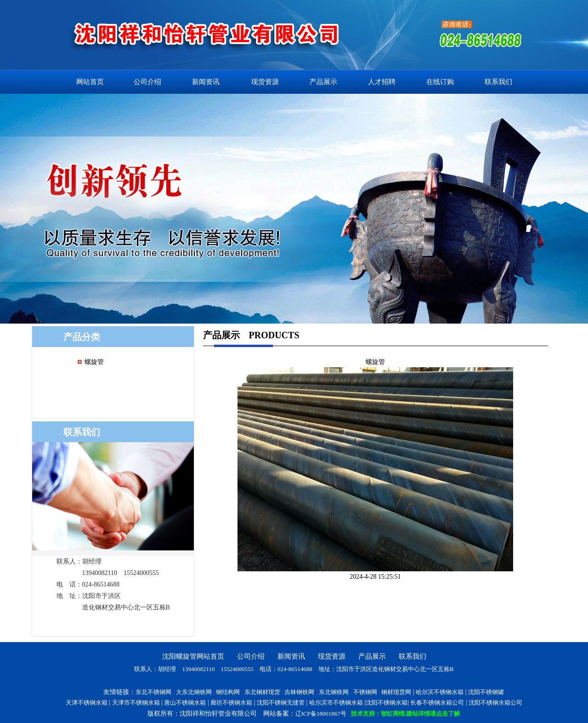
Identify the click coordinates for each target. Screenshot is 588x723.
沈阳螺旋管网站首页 (193, 656)
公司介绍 (147, 82)
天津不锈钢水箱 (87, 703)
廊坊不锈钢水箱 (231, 703)
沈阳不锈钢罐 (486, 692)
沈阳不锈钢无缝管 (281, 703)
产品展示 (323, 82)
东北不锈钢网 (153, 692)
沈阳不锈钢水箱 (387, 703)
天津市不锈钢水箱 (136, 703)
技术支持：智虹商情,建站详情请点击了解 (405, 714)
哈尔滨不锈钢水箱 (440, 692)
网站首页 (90, 82)
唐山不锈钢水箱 (185, 703)
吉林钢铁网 (299, 692)
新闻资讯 (206, 82)
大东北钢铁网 (194, 692)
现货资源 (265, 82)
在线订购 (440, 82)
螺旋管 (94, 362)
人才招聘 (382, 82)
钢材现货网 (396, 692)
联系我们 (498, 82)
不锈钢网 (365, 692)
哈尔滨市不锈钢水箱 (336, 703)
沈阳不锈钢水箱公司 (495, 703)
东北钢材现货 (262, 692)
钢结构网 (228, 692)
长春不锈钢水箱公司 (437, 703)
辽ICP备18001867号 (321, 714)
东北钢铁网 (334, 692)
